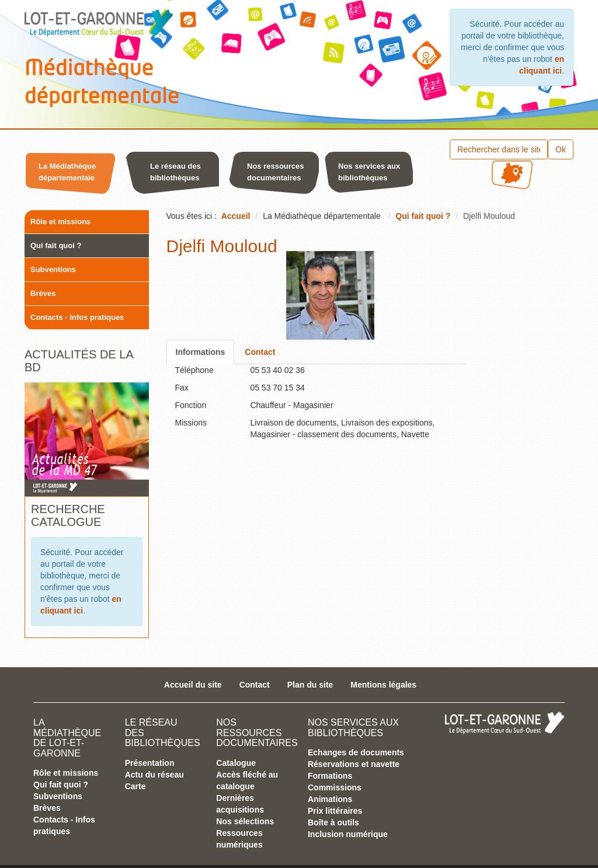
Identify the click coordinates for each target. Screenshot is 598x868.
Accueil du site (193, 685)
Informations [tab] (201, 352)
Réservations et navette (354, 764)
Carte (135, 786)
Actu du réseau (154, 775)
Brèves (43, 293)
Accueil (236, 216)
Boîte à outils (333, 822)
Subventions (53, 269)
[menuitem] (74, 175)
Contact (255, 685)
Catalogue (236, 763)
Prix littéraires (335, 811)
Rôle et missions (60, 222)
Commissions (335, 787)
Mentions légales (383, 685)
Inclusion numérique (348, 834)
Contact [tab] (260, 352)
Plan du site (310, 685)
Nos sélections (245, 821)
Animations (330, 799)
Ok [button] (561, 149)
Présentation (150, 763)
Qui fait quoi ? (56, 245)
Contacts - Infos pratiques (77, 317)
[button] (71, 175)
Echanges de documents (356, 752)
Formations (330, 776)
